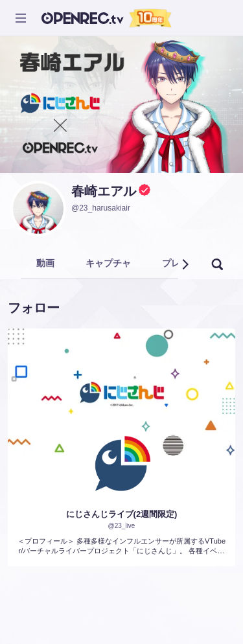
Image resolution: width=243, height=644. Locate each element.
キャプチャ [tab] (108, 263)
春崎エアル (104, 191)
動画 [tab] (45, 263)
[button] (185, 264)
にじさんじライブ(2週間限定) (122, 514)
